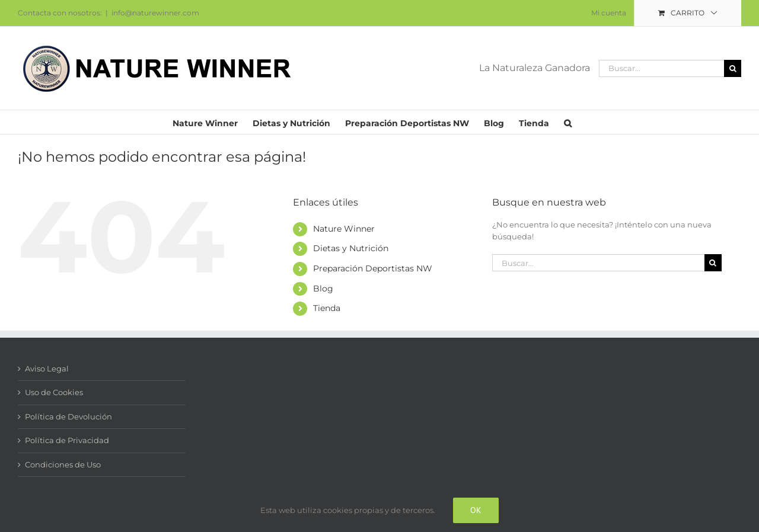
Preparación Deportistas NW (373, 268)
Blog (323, 289)
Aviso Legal (47, 368)
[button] (568, 122)
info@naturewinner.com (155, 13)
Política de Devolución (68, 416)
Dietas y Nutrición (351, 248)
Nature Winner (344, 229)
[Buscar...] (661, 68)
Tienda (327, 308)
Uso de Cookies (54, 392)
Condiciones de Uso (63, 464)
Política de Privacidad (67, 440)
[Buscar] (733, 68)
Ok (476, 510)
